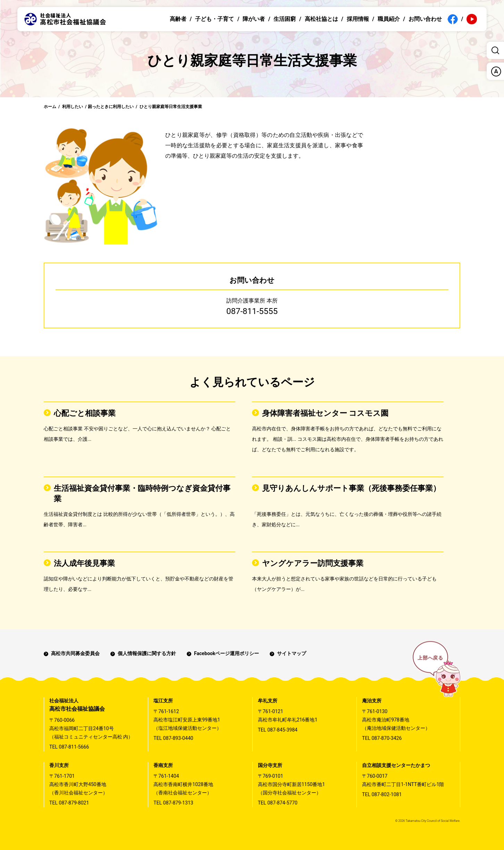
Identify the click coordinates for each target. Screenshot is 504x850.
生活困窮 (285, 19)
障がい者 (254, 19)
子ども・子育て (215, 19)
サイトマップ (292, 653)
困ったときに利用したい (111, 107)
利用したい (73, 107)
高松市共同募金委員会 (75, 653)
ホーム (50, 107)
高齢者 (178, 19)
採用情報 (358, 19)
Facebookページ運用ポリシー (226, 653)
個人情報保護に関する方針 (147, 653)
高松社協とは (321, 19)
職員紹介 (389, 19)
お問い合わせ (425, 19)
